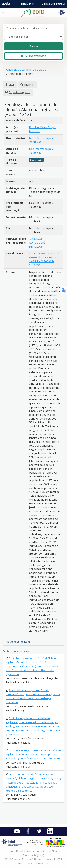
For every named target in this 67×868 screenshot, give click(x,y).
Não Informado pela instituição (41, 140)
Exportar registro (20, 92)
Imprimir (29, 84)
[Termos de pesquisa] (33, 28)
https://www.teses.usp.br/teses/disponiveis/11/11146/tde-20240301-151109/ (45, 259)
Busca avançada (33, 56)
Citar (11, 84)
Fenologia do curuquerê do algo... (26, 69)
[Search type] (33, 37)
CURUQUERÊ (37, 243)
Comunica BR (27, 4)
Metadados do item (18, 642)
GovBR (6, 4)
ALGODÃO (36, 239)
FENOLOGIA (37, 246)
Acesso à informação (54, 4)
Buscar (34, 46)
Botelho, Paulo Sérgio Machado (42, 129)
